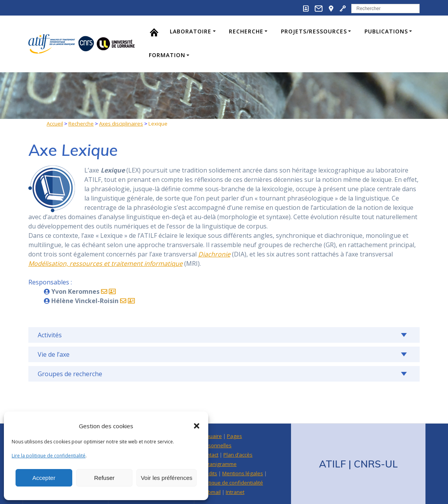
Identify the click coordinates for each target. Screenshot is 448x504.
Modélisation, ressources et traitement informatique (105, 263)
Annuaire (211, 436)
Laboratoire (191, 31)
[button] (197, 426)
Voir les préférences (166, 478)
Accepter (44, 478)
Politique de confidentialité (232, 483)
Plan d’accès (238, 455)
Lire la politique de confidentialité (49, 456)
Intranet (235, 492)
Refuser (104, 478)
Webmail (210, 492)
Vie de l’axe (54, 354)
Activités (50, 335)
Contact (209, 455)
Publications (386, 31)
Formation (167, 55)
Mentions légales (243, 473)
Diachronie (214, 254)
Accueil (55, 124)
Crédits (209, 473)
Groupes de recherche (70, 374)
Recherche (246, 31)
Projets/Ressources (314, 31)
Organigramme (218, 464)
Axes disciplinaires (121, 124)
